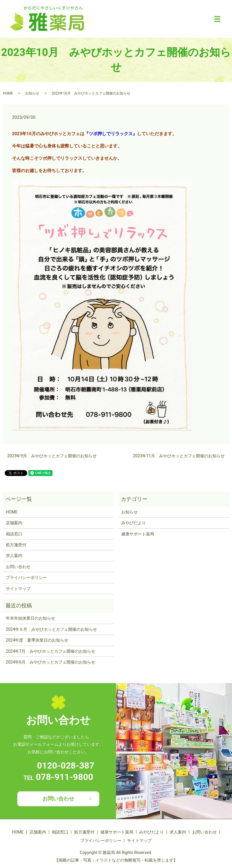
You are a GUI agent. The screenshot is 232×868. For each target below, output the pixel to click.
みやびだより (134, 523)
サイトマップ (18, 589)
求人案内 (14, 556)
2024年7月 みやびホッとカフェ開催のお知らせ (51, 651)
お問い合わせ (18, 567)
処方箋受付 (16, 545)
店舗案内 (14, 523)
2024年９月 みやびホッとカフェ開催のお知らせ (51, 629)
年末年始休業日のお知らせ (30, 618)
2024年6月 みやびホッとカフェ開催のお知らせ (51, 662)
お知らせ (32, 93)
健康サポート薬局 (138, 534)
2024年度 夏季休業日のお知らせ (37, 640)
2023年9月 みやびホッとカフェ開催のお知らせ (52, 456)
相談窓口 (14, 534)
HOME (8, 93)
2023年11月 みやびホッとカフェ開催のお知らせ (179, 456)
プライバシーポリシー (26, 577)
